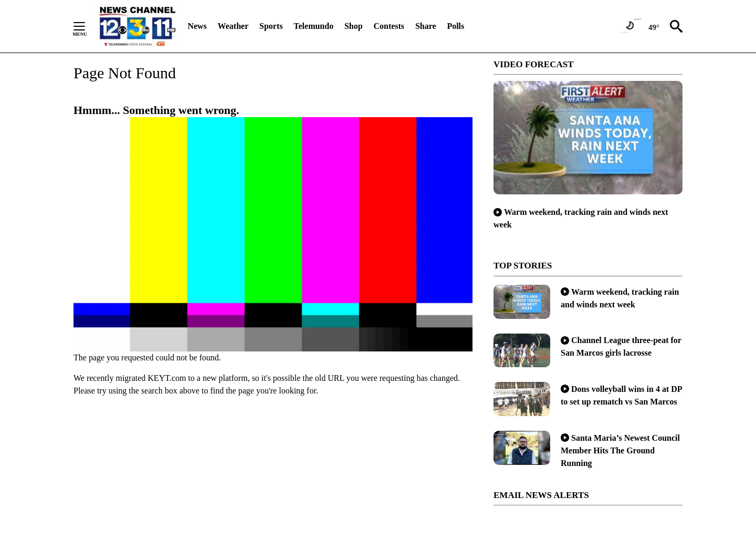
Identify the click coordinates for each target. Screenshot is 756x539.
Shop (354, 26)
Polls (455, 26)
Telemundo (313, 26)
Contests (389, 26)
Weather (233, 26)
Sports (271, 26)
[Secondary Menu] (87, 26)
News (197, 26)
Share (426, 26)
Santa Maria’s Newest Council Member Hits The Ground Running (620, 450)
